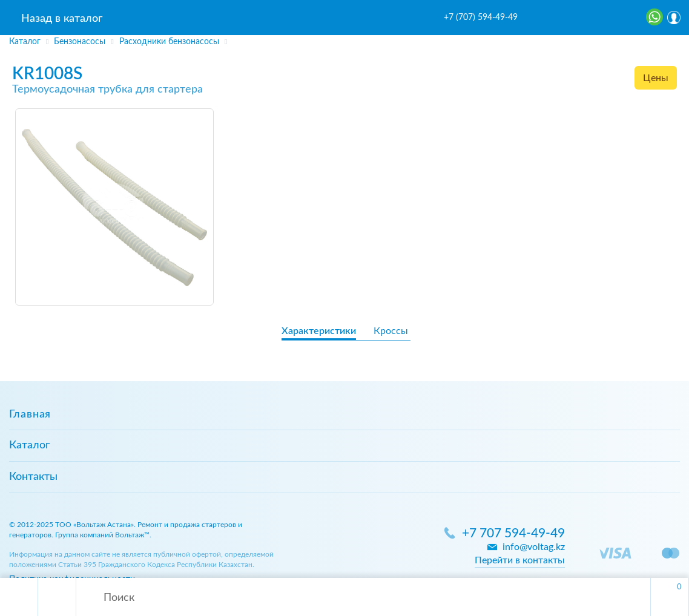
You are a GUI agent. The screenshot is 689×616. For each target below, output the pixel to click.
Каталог (29, 445)
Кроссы (391, 331)
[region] (344, 42)
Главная (30, 414)
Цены (656, 78)
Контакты (33, 477)
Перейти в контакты (520, 560)
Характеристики (319, 331)
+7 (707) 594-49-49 (481, 18)
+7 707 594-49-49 (513, 533)
